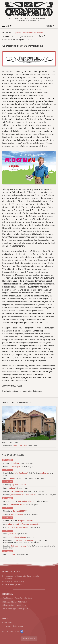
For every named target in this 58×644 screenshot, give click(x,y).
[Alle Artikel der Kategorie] (29, 423)
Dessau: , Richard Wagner (20, 505)
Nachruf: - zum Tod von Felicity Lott (30, 495)
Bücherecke (23, 602)
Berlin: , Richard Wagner (18, 467)
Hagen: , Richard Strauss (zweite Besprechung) (24, 478)
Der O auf (11, 631)
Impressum (7, 626)
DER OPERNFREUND (11, 572)
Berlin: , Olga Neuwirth (15, 534)
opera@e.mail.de (17, 585)
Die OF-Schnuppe (9, 609)
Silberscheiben (8, 605)
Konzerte (18, 598)
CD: (22, 524)
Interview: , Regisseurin (19, 537)
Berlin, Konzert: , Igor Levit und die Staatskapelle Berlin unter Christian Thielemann (25, 542)
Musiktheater (8, 598)
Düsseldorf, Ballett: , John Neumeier (26, 501)
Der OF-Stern (21, 605)
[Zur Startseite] (29, 9)
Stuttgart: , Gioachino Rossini (20, 514)
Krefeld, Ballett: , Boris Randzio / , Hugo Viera (28, 474)
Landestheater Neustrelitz (32, 33)
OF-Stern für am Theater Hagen (19, 463)
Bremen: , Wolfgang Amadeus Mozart (24, 492)
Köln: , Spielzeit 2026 (22, 528)
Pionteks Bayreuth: (18, 521)
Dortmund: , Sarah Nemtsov (16, 554)
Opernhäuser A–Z (9, 602)
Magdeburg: (15, 511)
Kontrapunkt (23, 609)
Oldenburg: (15, 485)
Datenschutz (18, 626)
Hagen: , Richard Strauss (16, 488)
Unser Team (7, 622)
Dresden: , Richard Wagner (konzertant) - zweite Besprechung (29, 547)
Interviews (28, 598)
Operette (17, 33)
